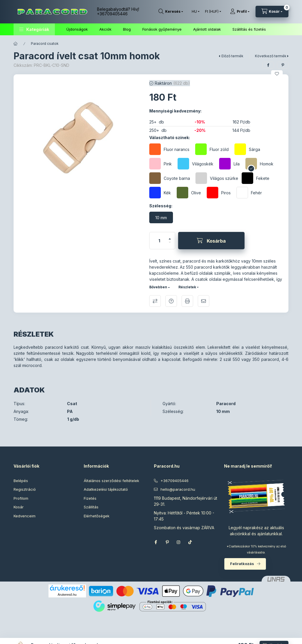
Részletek (187, 287)
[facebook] (268, 65)
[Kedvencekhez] (277, 74)
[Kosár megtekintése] (272, 12)
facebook (156, 542)
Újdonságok (77, 29)
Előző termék (232, 56)
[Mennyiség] (159, 241)
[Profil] (240, 12)
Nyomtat (187, 301)
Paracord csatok (45, 44)
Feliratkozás (242, 564)
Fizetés (90, 498)
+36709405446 (112, 14)
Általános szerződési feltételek (111, 481)
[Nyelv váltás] (194, 12)
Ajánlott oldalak (207, 29)
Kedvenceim (25, 516)
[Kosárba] (211, 241)
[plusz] (170, 236)
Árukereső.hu (67, 595)
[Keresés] (171, 12)
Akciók (105, 29)
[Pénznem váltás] (212, 12)
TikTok (190, 542)
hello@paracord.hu (178, 489)
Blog (127, 29)
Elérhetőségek (97, 516)
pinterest (167, 542)
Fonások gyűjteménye (162, 29)
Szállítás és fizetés (249, 29)
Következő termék (271, 56)
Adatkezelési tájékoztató (106, 489)
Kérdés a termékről (171, 301)
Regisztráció (25, 489)
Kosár (19, 507)
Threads (202, 542)
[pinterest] (283, 65)
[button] (34, 29)
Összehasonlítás (155, 301)
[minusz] (170, 245)
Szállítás (91, 507)
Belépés (21, 481)
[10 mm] (161, 217)
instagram (179, 542)
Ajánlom (204, 301)
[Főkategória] (16, 44)
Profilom (21, 498)
